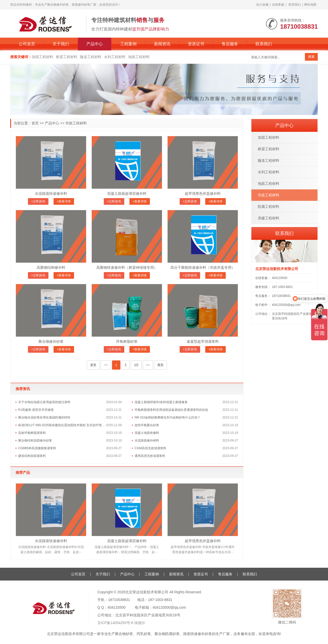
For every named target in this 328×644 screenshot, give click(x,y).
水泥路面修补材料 (147, 441)
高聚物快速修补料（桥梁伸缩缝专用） (127, 267)
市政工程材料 (76, 123)
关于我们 (61, 44)
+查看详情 (64, 201)
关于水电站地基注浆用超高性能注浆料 (44, 402)
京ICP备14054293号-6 (115, 623)
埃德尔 (140, 623)
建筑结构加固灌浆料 (32, 456)
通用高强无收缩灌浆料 (150, 456)
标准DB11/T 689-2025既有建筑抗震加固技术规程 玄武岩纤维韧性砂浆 (62, 425)
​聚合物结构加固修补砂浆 (35, 441)
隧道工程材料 (91, 57)
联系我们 (295, 5)
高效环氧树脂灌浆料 (32, 433)
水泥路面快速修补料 (51, 194)
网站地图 (310, 5)
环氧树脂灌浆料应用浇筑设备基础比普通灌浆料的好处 (171, 410)
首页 (35, 123)
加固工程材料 (43, 57)
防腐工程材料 (269, 207)
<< (106, 365)
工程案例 (128, 44)
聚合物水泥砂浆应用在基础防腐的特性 (44, 417)
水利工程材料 (115, 57)
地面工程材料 (139, 57)
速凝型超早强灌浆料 (203, 341)
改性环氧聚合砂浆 (147, 425)
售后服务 (230, 44)
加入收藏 (262, 5)
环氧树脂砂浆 (127, 341)
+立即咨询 (38, 201)
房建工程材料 (269, 218)
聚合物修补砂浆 (51, 341)
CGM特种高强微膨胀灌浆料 (37, 448)
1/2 (136, 365)
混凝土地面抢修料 (147, 433)
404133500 (280, 278)
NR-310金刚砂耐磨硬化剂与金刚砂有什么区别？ (167, 417)
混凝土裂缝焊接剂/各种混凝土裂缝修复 (161, 402)
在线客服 (278, 5)
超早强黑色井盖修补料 (203, 194)
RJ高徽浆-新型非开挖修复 (36, 410)
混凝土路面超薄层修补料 (127, 194)
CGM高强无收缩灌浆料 (150, 448)
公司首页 (27, 44)
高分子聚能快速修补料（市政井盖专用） (203, 267)
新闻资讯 (162, 44)
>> (148, 365)
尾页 (160, 365)
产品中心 (95, 44)
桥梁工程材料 (67, 57)
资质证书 (196, 44)
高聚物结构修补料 (51, 267)
